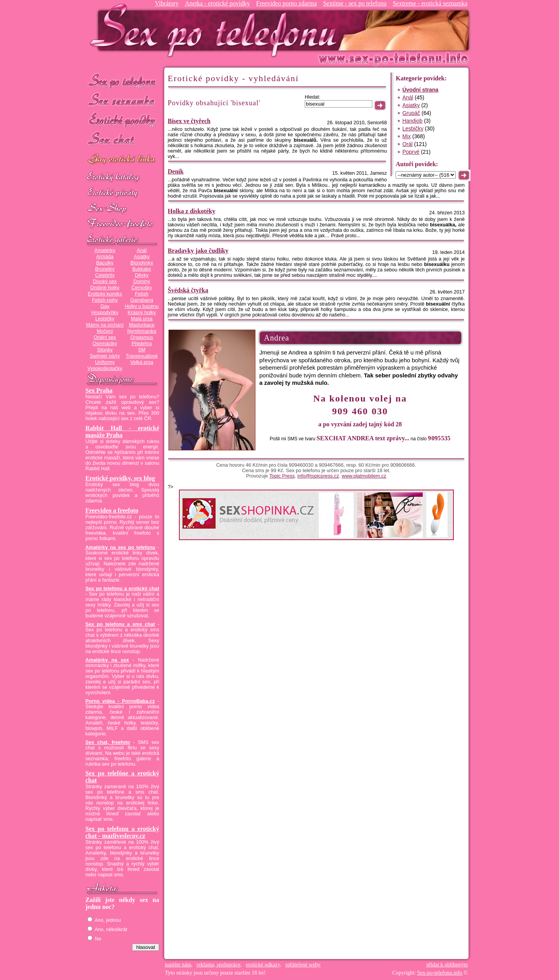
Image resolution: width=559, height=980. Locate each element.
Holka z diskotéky (192, 211)
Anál (141, 250)
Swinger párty (105, 356)
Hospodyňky (105, 313)
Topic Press (282, 476)
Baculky (105, 263)
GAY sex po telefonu (122, 160)
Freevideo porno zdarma (286, 3)
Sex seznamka (122, 100)
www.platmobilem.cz (364, 476)
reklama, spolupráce (218, 965)
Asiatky (142, 257)
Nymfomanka (142, 331)
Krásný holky (142, 313)
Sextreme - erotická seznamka (430, 3)
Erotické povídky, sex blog (120, 478)
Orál (407, 144)
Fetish (142, 294)
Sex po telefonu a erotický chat (122, 589)
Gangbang (141, 300)
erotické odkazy (263, 965)
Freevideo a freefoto (112, 510)
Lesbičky (105, 319)
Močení (105, 331)
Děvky (141, 275)
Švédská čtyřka (188, 290)
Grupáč (411, 113)
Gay (105, 306)
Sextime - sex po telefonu (355, 3)
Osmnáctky (105, 344)
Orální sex (105, 337)
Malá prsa (142, 319)
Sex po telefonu (122, 81)
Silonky (105, 350)
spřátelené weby (303, 965)
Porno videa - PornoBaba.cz (120, 701)
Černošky (141, 288)
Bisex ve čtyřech (189, 121)
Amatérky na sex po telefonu (120, 547)
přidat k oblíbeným (447, 965)
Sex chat (122, 140)
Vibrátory (167, 3)
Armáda (105, 257)
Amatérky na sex (107, 660)
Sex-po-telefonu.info (440, 973)
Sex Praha (99, 390)
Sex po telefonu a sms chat (120, 624)
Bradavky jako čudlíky (198, 251)
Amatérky (105, 250)
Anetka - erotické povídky (217, 3)
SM (142, 350)
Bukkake (142, 269)
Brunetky (105, 269)
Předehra (142, 344)
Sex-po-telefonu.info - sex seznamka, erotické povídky (216, 30)
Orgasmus (142, 337)
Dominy (142, 281)
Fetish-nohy (105, 300)
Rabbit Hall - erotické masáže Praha (122, 432)
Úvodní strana (420, 90)
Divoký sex (105, 281)
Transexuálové (142, 356)
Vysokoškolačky (105, 368)
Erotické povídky (122, 120)
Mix (406, 136)
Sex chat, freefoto (108, 742)
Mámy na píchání (105, 325)
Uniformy (105, 362)
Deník (176, 171)
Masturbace (142, 325)
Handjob (412, 121)
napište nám (178, 965)
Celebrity (105, 275)
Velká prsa (141, 362)
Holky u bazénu (141, 306)
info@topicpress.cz (318, 476)
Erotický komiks (105, 294)
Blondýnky (142, 263)
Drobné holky (105, 288)
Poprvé (411, 152)
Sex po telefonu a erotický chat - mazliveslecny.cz (122, 832)
